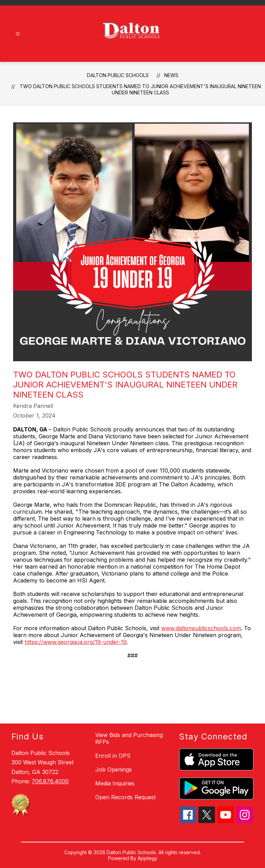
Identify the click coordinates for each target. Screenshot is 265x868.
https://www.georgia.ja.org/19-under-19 (76, 642)
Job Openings (114, 769)
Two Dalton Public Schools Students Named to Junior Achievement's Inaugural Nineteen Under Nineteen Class (140, 89)
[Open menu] (18, 34)
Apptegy (148, 858)
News (171, 75)
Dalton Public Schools (118, 75)
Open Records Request (125, 797)
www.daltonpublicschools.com (201, 628)
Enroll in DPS (113, 756)
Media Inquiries (115, 783)
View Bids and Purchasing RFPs (129, 738)
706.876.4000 (50, 781)
